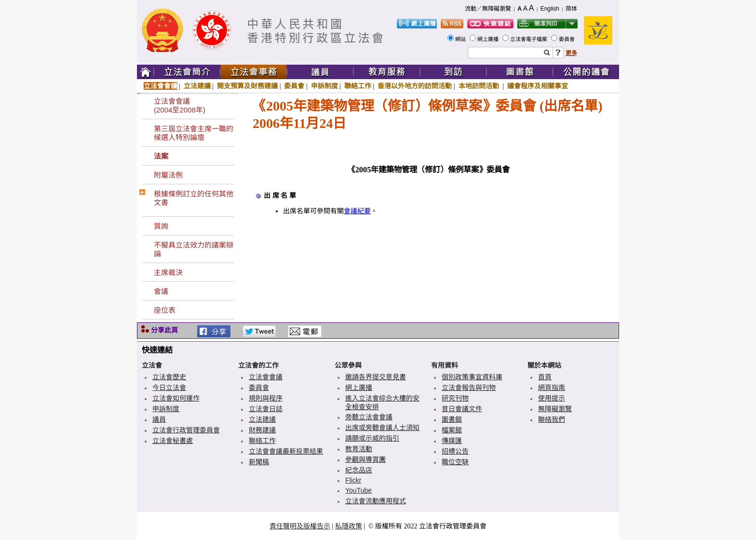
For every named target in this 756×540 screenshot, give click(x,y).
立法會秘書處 (173, 441)
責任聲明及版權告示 (300, 526)
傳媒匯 (452, 441)
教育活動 (359, 449)
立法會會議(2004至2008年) (180, 105)
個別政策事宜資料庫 (472, 377)
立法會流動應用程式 (376, 501)
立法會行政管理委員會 (186, 430)
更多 (571, 53)
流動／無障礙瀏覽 (488, 9)
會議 (161, 291)
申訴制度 (324, 86)
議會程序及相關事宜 (538, 86)
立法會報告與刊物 (469, 388)
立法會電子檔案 (529, 39)
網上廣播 (489, 39)
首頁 (545, 377)
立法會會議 (161, 86)
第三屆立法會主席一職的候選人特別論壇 (194, 133)
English (550, 9)
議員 (159, 419)
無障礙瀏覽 (555, 409)
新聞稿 (259, 462)
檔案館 (452, 430)
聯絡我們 (552, 419)
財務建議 (262, 430)
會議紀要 (357, 211)
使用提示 (552, 398)
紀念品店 (359, 470)
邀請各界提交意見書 (376, 377)
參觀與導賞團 (365, 459)
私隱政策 (349, 526)
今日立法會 (169, 388)
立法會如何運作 (176, 398)
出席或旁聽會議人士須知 (382, 428)
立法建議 (197, 86)
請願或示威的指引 (372, 438)
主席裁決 (168, 272)
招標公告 (455, 451)
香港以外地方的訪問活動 (415, 86)
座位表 (165, 310)
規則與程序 (266, 398)
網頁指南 (552, 388)
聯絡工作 (358, 86)
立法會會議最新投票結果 (286, 451)
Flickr (353, 480)
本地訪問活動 (480, 86)
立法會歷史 (169, 377)
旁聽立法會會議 (369, 417)
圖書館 (452, 419)
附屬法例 (168, 175)
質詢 (161, 226)
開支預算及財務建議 (247, 86)
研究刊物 (455, 398)
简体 (571, 9)
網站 (461, 39)
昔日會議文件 (462, 409)
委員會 (567, 39)
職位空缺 (455, 462)
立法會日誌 (266, 409)
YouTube (358, 490)
